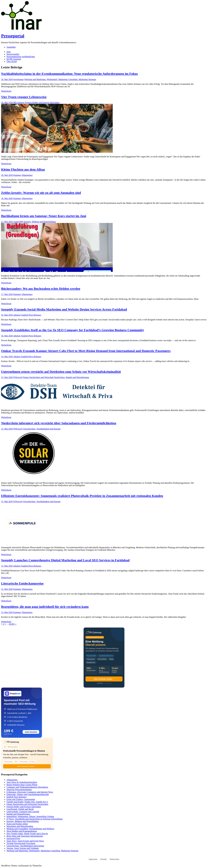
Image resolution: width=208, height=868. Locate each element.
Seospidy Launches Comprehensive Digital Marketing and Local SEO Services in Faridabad (65, 560)
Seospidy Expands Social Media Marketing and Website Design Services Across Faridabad (64, 309)
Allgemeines (27, 175)
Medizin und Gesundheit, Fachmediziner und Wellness (30, 829)
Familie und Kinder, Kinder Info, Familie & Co (27, 802)
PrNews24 (18, 377)
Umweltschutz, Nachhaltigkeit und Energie (42, 429)
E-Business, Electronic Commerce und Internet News (30, 792)
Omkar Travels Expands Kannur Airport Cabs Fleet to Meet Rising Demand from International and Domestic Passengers (86, 351)
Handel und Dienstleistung (77, 377)
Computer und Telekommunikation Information (27, 787)
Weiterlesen (6, 91)
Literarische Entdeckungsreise (22, 583)
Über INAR (12, 61)
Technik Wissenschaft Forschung (21, 843)
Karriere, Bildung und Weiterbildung (40, 222)
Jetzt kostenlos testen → (104, 679)
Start (9, 52)
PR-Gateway (19, 103)
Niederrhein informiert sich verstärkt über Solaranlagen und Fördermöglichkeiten (59, 423)
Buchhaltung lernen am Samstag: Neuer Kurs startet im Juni (44, 216)
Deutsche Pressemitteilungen (19, 790)
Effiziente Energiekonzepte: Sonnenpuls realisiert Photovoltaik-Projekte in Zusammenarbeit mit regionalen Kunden (82, 496)
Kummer (17, 175)
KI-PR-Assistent (14, 59)
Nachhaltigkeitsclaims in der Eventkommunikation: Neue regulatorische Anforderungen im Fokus (69, 74)
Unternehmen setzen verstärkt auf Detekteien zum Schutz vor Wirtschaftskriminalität (61, 372)
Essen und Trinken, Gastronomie (21, 799)
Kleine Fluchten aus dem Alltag (23, 169)
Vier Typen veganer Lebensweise (24, 97)
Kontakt (104, 859)
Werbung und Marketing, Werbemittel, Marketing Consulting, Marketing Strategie (60, 79)
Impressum (93, 859)
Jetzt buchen (31, 732)
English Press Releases (31, 315)
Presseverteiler (13, 54)
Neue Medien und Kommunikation (22, 831)
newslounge (19, 79)
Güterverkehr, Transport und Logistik (23, 812)
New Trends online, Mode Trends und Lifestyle (27, 834)
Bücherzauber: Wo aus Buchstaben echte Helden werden (41, 289)
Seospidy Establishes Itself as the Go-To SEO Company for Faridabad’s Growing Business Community (73, 330)
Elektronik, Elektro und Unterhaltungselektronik (28, 794)
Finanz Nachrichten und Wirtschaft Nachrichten (44, 377)
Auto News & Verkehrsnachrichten (22, 782)
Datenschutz (115, 859)
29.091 (12, 624)
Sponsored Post (13, 838)
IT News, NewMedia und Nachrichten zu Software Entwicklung (35, 819)
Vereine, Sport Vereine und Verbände (23, 848)
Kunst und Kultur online (17, 824)
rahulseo (17, 315)
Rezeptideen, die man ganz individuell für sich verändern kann (45, 607)
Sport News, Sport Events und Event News (25, 841)
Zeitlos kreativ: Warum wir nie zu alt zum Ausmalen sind (41, 193)
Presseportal (13, 36)
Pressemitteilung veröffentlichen (21, 57)
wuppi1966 (18, 222)
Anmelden (11, 47)
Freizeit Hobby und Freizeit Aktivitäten (42, 103)
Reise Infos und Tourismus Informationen (25, 836)
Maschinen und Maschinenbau (20, 826)
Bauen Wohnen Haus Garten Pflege (22, 785)
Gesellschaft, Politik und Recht (20, 809)
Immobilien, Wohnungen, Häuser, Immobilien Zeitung (30, 816)
